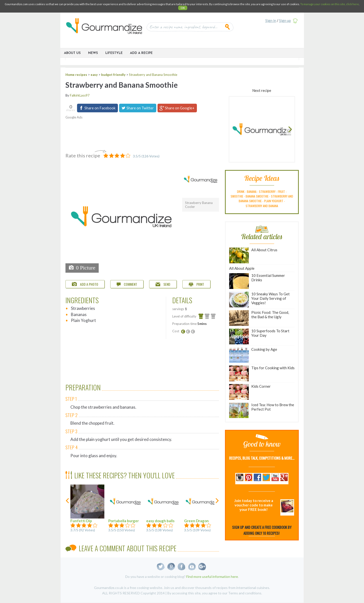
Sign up (285, 20)
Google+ (202, 567)
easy (94, 75)
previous (68, 511)
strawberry (267, 192)
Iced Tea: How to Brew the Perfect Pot (262, 410)
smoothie (237, 196)
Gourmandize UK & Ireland (104, 28)
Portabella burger (125, 504)
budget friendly (113, 75)
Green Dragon (201, 504)
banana (252, 192)
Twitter (161, 567)
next (217, 511)
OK (183, 8)
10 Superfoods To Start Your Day (259, 336)
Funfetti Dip (87, 504)
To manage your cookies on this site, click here (330, 4)
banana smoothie (257, 196)
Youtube (192, 567)
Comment (127, 284)
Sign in (271, 20)
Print (196, 284)
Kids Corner (250, 392)
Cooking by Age (253, 355)
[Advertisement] (139, 133)
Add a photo (85, 284)
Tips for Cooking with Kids (262, 373)
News (93, 53)
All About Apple (242, 268)
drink (241, 192)
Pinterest (171, 567)
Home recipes (76, 75)
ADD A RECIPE (141, 53)
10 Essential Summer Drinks (257, 281)
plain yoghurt (274, 201)
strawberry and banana (262, 206)
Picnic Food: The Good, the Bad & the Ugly (259, 318)
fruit (281, 192)
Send (163, 284)
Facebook (182, 567)
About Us (72, 53)
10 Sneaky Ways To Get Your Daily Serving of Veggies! (259, 300)
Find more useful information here (212, 577)
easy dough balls (163, 504)
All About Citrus (253, 255)
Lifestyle (114, 53)
